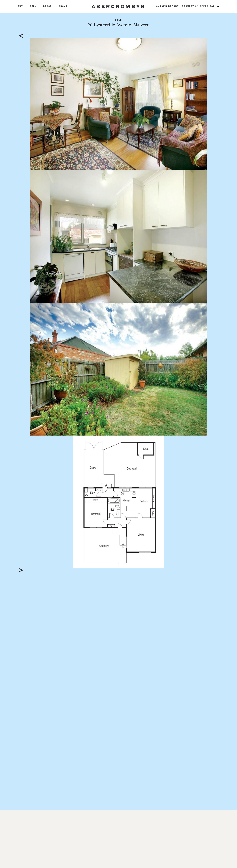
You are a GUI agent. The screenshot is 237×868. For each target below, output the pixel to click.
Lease (47, 6)
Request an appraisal (198, 6)
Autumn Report (167, 6)
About (63, 6)
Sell (33, 6)
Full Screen (201, 566)
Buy (20, 6)
